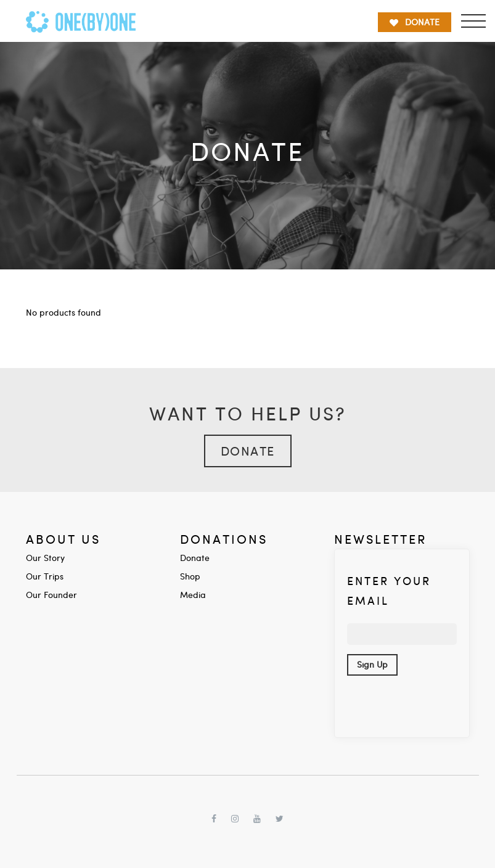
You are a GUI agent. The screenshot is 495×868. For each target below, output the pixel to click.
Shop (190, 576)
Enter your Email (389, 590)
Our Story (45, 558)
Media (193, 595)
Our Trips (45, 576)
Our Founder (51, 595)
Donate (248, 450)
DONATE (415, 22)
